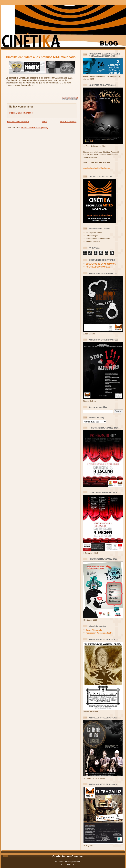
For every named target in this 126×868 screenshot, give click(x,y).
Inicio (45, 121)
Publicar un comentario (21, 113)
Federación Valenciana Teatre (99, 633)
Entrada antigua (68, 121)
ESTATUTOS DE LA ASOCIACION (101, 264)
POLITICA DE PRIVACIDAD (98, 267)
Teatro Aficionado (94, 630)
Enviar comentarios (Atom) (34, 127)
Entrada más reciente (18, 121)
